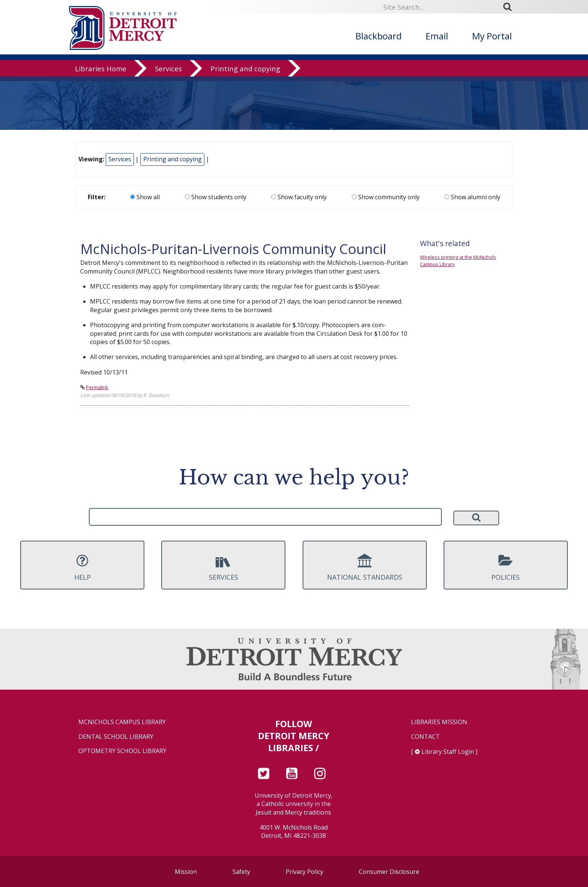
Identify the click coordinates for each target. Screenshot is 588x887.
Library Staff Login (448, 752)
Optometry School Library (122, 751)
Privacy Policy (304, 872)
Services (168, 73)
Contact (425, 737)
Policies (506, 568)
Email (437, 36)
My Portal (492, 36)
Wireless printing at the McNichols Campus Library (458, 261)
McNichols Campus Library (122, 722)
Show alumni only (472, 197)
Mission (186, 872)
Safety (241, 872)
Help (82, 568)
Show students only (216, 197)
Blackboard (379, 36)
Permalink (97, 387)
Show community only (386, 197)
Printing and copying (245, 73)
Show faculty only (299, 197)
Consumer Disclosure (389, 872)
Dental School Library (116, 737)
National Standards (365, 568)
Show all (145, 197)
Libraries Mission (439, 722)
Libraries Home (101, 73)
